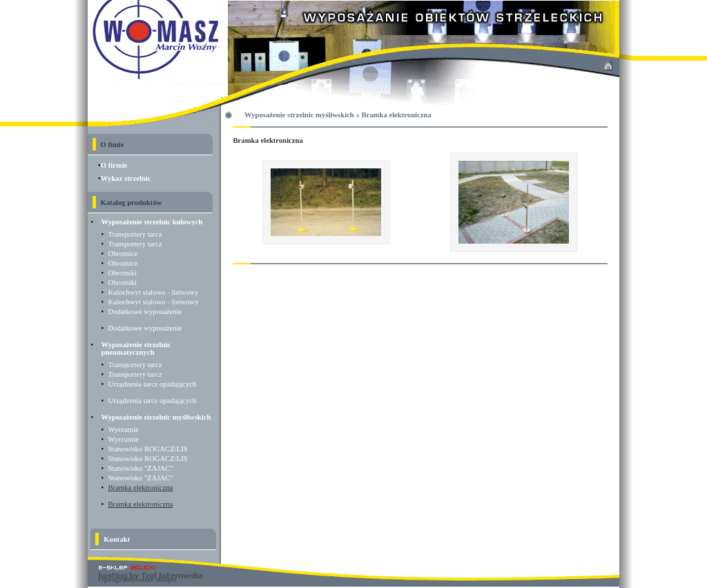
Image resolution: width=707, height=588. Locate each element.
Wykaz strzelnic (126, 178)
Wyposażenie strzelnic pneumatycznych (136, 349)
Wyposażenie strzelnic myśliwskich (156, 417)
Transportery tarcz (135, 234)
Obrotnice (123, 254)
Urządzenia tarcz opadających (153, 384)
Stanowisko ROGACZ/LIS (148, 449)
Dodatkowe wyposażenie (145, 312)
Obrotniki (123, 273)
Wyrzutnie (124, 430)
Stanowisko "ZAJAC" (141, 468)
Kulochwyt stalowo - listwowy (154, 292)
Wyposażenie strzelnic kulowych (152, 222)
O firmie (114, 165)
